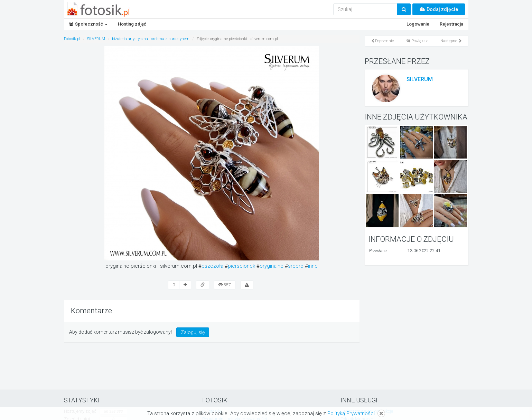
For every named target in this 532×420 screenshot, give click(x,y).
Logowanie (418, 24)
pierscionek (241, 266)
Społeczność (88, 24)
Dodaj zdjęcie (439, 9)
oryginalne (272, 266)
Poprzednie (382, 41)
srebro (296, 266)
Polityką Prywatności (351, 413)
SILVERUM (420, 79)
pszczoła (212, 266)
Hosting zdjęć (132, 24)
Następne (451, 41)
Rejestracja (451, 24)
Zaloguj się (193, 332)
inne (313, 266)
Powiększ (417, 41)
